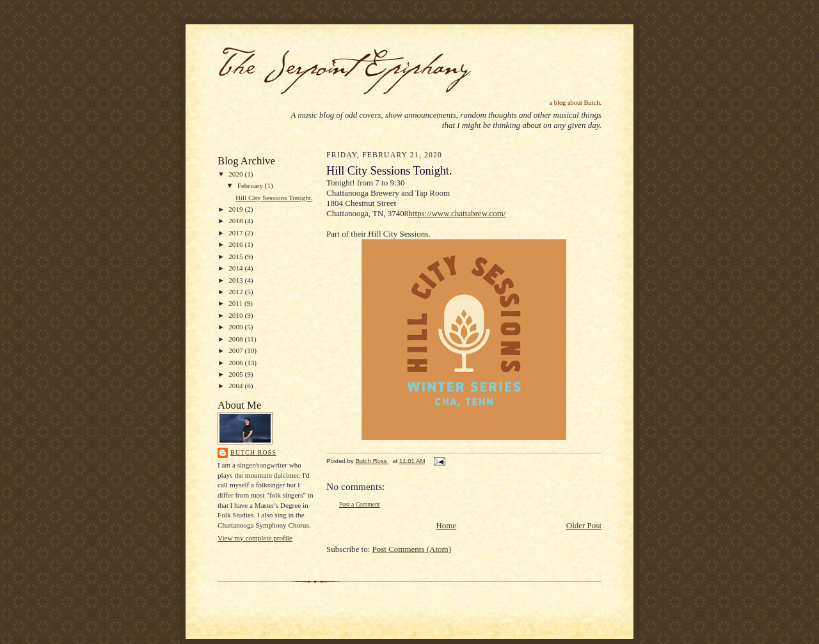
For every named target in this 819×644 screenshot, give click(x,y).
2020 (236, 174)
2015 (236, 256)
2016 (236, 244)
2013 (236, 280)
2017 (236, 233)
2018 (236, 221)
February (251, 185)
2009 (236, 327)
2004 (236, 386)
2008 (236, 339)
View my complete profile (255, 538)
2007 (236, 350)
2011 (236, 303)
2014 (236, 268)
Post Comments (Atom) (412, 549)
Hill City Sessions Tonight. (274, 198)
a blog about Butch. (576, 103)
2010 (236, 315)
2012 (236, 292)
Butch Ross (253, 452)
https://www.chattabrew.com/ (457, 213)
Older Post (584, 525)
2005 (236, 374)
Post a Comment (360, 504)
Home (446, 525)
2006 (236, 363)
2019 (236, 209)
